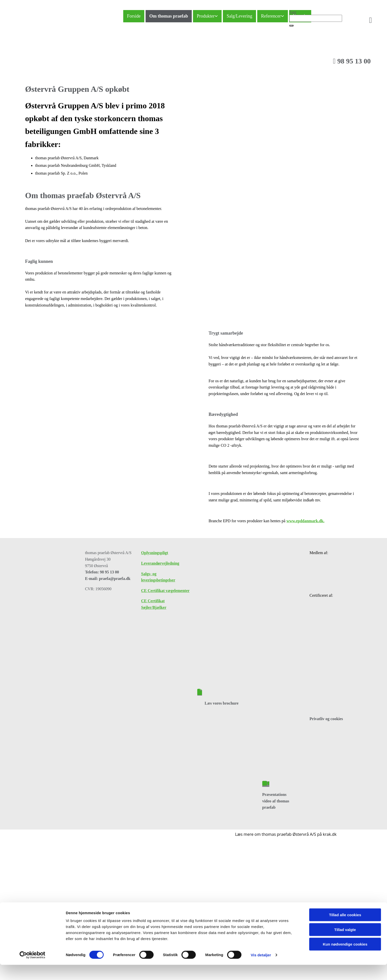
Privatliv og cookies (326, 719)
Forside (134, 16)
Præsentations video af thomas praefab (276, 801)
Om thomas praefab (169, 16)
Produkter (206, 16)
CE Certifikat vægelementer (165, 591)
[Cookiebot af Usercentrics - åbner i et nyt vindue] (33, 863)
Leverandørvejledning (160, 563)
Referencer (271, 16)
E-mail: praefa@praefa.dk (108, 579)
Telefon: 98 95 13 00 (102, 572)
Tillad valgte (345, 838)
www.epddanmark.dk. (305, 521)
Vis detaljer (261, 863)
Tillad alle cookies (345, 823)
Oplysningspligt (155, 553)
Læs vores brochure (221, 703)
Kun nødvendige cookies (345, 852)
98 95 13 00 (352, 61)
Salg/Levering (239, 16)
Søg (293, 12)
